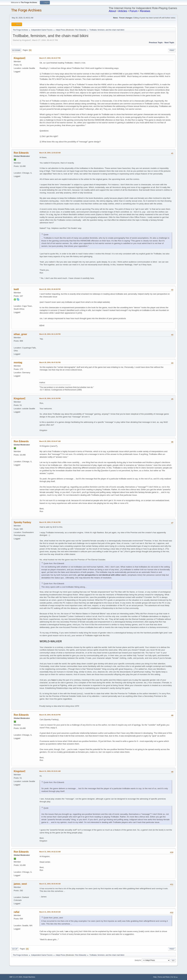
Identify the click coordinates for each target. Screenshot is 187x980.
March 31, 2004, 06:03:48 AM (50, 884)
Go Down (16, 50)
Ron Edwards (80, 30)
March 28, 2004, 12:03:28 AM (50, 153)
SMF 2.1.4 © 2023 (16, 977)
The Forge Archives (26, 10)
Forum (134, 11)
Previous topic (156, 43)
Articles (123, 11)
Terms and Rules (164, 977)
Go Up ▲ (174, 977)
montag (18, 362)
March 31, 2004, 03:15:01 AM (50, 771)
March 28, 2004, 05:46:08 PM (50, 289)
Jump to (138, 960)
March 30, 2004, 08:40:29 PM (50, 715)
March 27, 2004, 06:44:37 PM (50, 58)
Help (155, 977)
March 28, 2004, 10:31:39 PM (50, 398)
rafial (17, 912)
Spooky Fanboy (22, 522)
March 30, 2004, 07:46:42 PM (50, 522)
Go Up (15, 949)
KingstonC (20, 58)
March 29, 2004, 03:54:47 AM (50, 441)
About (112, 11)
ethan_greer (20, 334)
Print (172, 50)
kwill (16, 289)
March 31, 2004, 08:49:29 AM (50, 912)
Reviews (145, 11)
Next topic (169, 43)
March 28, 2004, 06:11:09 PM (50, 334)
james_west (20, 884)
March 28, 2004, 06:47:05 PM (50, 362)
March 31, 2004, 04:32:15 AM (50, 852)
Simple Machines (29, 977)
